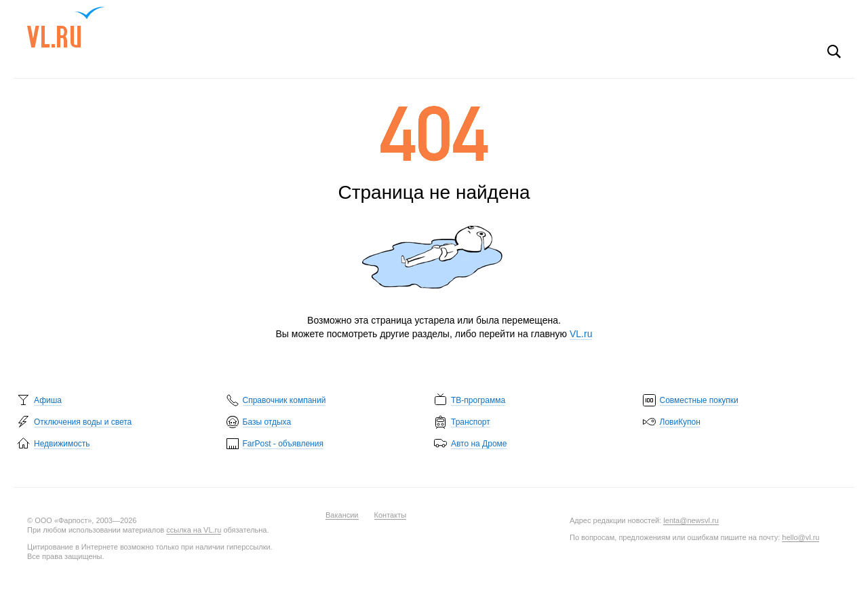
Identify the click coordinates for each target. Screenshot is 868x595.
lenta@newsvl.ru (691, 520)
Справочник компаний (284, 400)
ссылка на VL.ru (194, 530)
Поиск (834, 52)
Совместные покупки (699, 400)
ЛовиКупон (680, 422)
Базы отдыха (267, 422)
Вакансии (342, 515)
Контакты (391, 515)
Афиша (48, 400)
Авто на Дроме (479, 444)
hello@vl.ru (801, 537)
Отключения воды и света (83, 422)
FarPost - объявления (283, 444)
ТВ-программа (478, 400)
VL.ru (66, 27)
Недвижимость (62, 444)
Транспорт (471, 422)
